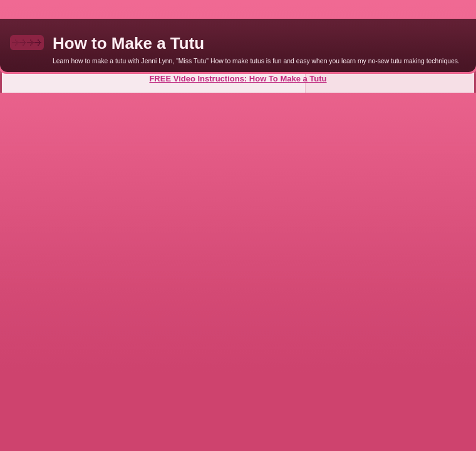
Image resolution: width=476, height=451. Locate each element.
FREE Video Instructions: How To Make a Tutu (238, 79)
